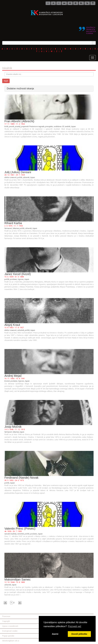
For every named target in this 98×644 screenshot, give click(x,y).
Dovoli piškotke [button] (79, 634)
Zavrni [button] (55, 634)
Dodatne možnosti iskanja (20, 89)
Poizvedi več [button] (75, 626)
